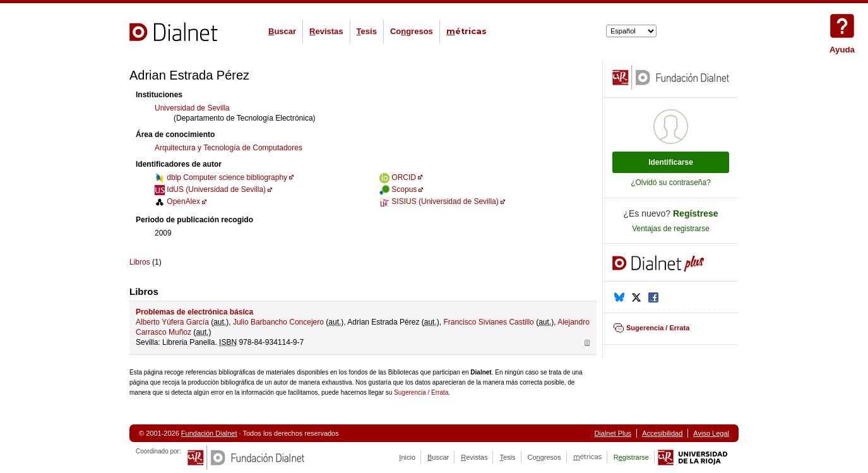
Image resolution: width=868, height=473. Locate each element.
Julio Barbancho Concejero (278, 322)
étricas (467, 31)
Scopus (398, 189)
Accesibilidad (662, 433)
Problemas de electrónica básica (194, 312)
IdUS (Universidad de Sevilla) (210, 189)
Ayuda (842, 26)
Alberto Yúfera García (172, 322)
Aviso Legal (711, 433)
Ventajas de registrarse (671, 229)
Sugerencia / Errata (421, 392)
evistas (326, 31)
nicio (407, 457)
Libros (140, 262)
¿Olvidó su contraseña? (671, 183)
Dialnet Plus (613, 433)
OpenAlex (177, 201)
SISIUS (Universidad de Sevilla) (439, 201)
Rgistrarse (631, 457)
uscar (282, 31)
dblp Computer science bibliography (221, 177)
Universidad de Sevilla (192, 108)
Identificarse (671, 162)
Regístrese (696, 213)
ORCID (398, 177)
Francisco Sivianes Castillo (488, 322)
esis (367, 31)
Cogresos (412, 31)
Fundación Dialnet (209, 433)
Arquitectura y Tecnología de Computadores (229, 148)
